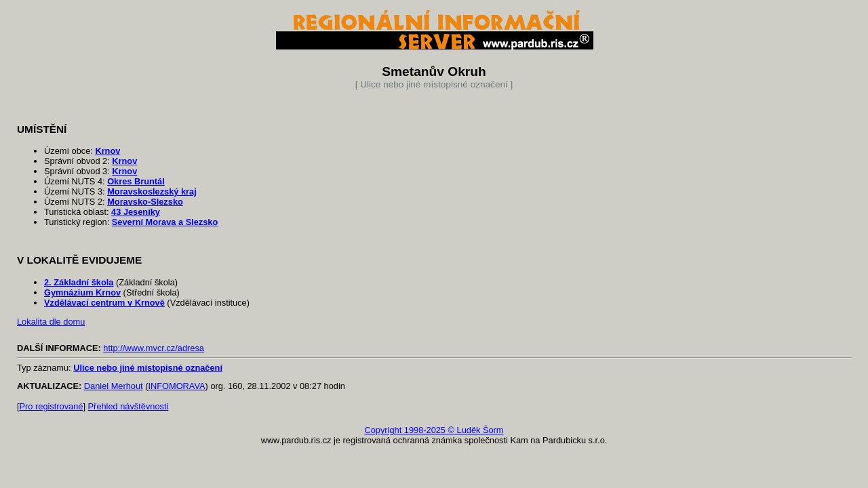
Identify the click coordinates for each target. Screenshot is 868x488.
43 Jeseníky (136, 212)
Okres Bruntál (136, 181)
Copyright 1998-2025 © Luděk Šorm (434, 430)
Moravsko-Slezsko (145, 202)
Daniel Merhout (114, 386)
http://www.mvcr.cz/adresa (154, 348)
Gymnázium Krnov (82, 292)
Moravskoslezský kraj (152, 191)
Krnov (107, 151)
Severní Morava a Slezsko (165, 222)
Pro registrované (52, 406)
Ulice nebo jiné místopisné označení (148, 368)
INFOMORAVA (176, 386)
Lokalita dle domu (51, 322)
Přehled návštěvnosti (129, 406)
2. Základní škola (79, 282)
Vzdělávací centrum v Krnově (104, 303)
